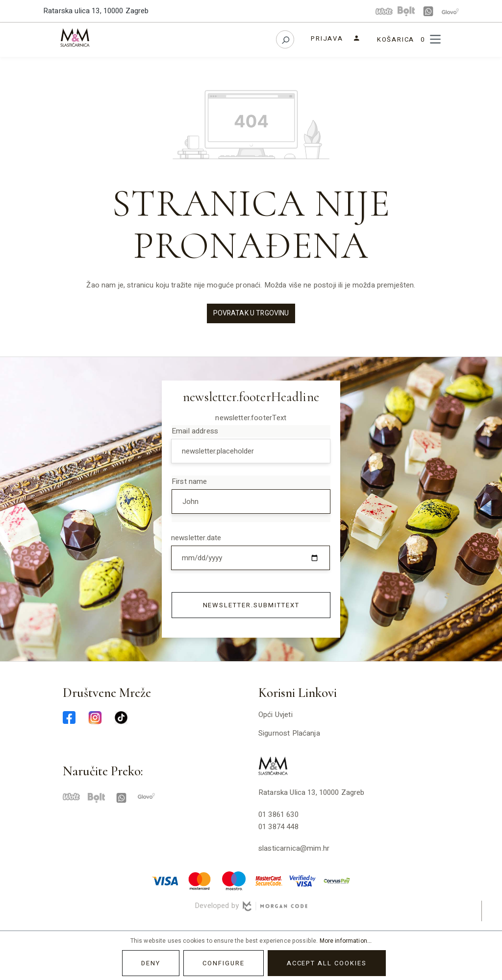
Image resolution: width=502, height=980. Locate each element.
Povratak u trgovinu (251, 313)
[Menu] (435, 39)
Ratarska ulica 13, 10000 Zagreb (96, 11)
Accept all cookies (327, 963)
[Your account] (336, 38)
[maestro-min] (234, 880)
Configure (224, 963)
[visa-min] (165, 880)
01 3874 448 (278, 827)
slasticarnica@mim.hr (294, 848)
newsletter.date (196, 538)
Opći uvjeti (276, 715)
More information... (346, 941)
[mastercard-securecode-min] (268, 880)
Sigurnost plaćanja (289, 733)
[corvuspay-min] (337, 880)
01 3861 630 (278, 814)
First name (189, 481)
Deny (151, 963)
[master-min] (200, 880)
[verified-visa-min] (302, 880)
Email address (195, 431)
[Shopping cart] (401, 39)
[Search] (285, 39)
